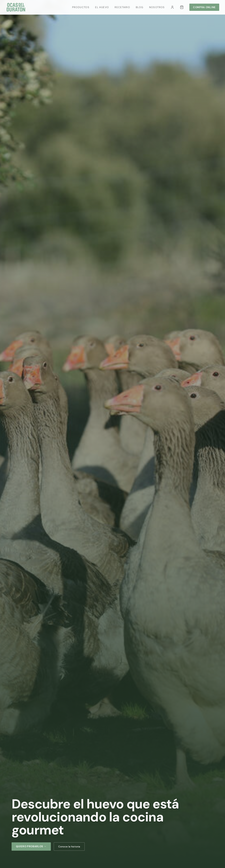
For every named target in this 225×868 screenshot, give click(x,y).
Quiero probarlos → (31, 846)
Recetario (122, 7)
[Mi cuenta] (172, 7)
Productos (81, 7)
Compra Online (204, 7)
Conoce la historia (69, 847)
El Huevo (102, 7)
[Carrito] (182, 7)
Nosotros (157, 7)
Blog (140, 7)
